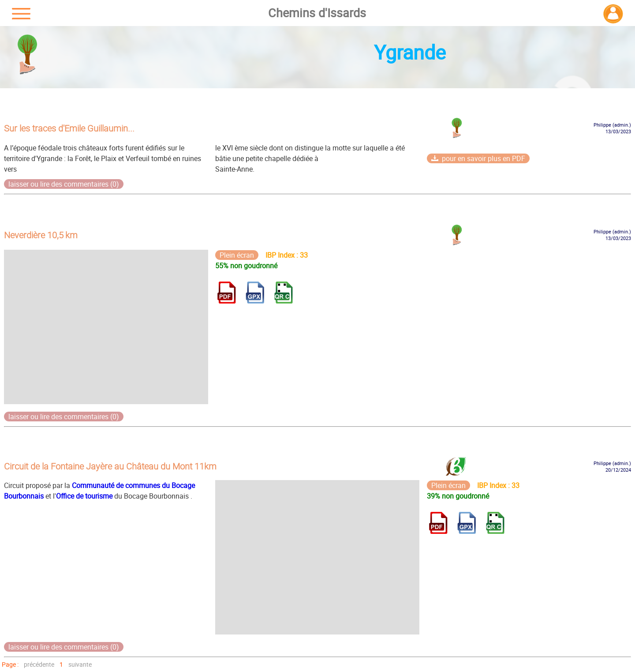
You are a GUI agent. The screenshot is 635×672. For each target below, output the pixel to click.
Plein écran (237, 255)
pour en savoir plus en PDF (478, 158)
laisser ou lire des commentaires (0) (64, 184)
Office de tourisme (84, 496)
